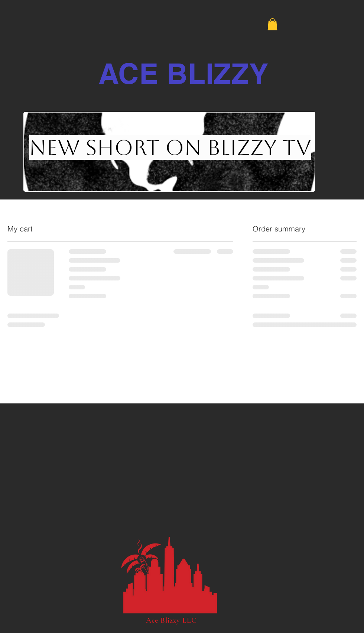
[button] (272, 24)
